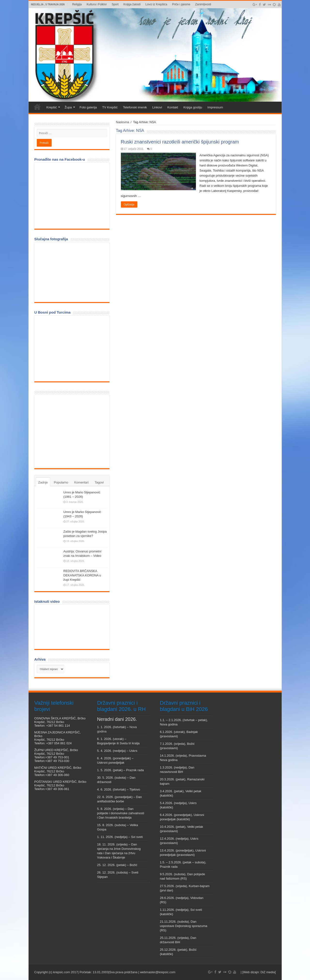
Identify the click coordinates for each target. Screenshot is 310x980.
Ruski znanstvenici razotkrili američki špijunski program (180, 142)
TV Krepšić (110, 107)
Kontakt (173, 107)
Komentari (81, 482)
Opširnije (129, 204)
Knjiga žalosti (132, 4)
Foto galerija (88, 107)
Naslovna (123, 122)
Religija (77, 4)
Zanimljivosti (203, 4)
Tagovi (99, 482)
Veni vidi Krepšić (37, 107)
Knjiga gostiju (193, 107)
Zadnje (43, 482)
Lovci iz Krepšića (156, 4)
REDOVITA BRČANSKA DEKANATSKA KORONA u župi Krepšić (82, 575)
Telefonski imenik (135, 107)
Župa (68, 107)
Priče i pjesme (181, 4)
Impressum (215, 107)
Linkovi (157, 107)
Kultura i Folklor (97, 4)
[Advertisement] (73, 431)
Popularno (61, 482)
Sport (115, 4)
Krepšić (52, 107)
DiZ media (268, 972)
